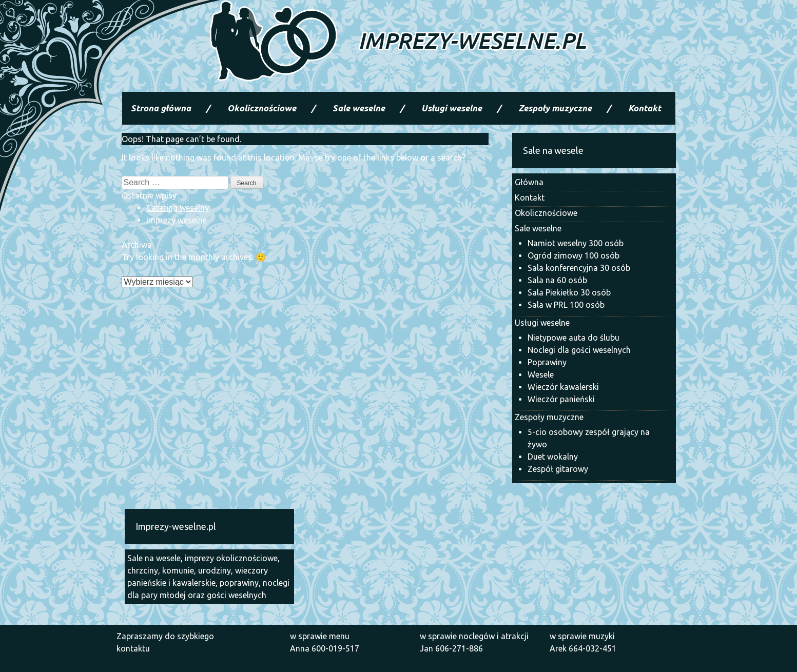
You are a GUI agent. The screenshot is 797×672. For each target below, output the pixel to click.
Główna (529, 182)
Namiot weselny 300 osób (576, 243)
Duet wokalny (553, 457)
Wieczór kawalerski (563, 387)
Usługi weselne (452, 108)
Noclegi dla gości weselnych (579, 350)
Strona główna (161, 108)
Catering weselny (178, 208)
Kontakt (645, 108)
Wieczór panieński (561, 399)
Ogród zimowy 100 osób (574, 255)
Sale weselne (359, 108)
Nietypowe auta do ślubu (574, 338)
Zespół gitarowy (558, 469)
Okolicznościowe (262, 108)
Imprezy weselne (177, 220)
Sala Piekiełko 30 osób (569, 292)
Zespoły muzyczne (555, 108)
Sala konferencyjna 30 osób (579, 268)
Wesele (541, 374)
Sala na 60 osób (557, 280)
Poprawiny (547, 362)
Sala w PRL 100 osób (566, 305)
